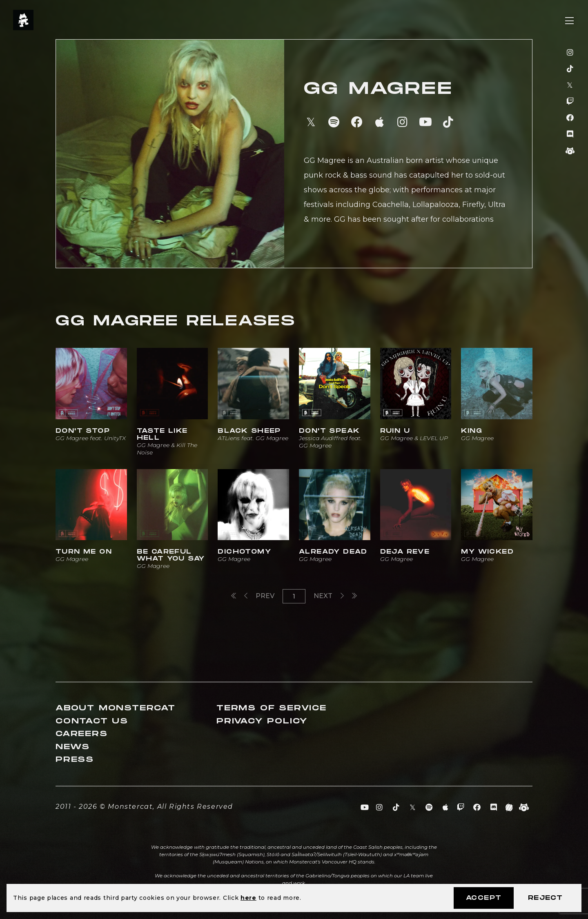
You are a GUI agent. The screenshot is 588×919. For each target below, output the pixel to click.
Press (75, 760)
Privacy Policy (262, 721)
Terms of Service (272, 708)
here (248, 898)
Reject (545, 898)
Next (329, 596)
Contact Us (92, 721)
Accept (484, 898)
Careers (82, 734)
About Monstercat (116, 708)
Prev (259, 596)
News (73, 747)
